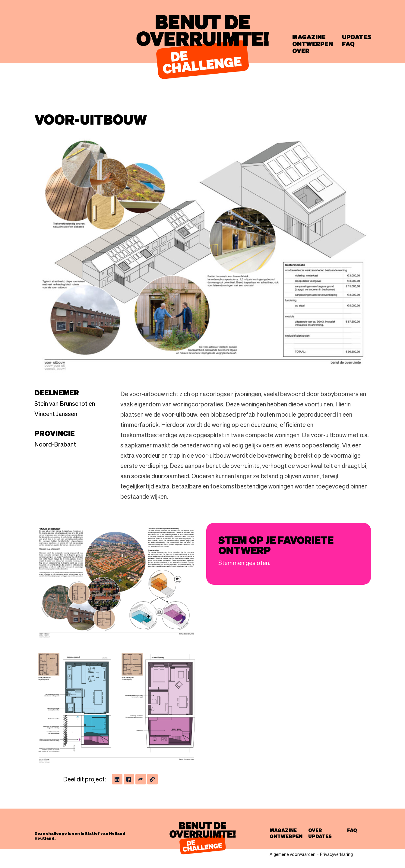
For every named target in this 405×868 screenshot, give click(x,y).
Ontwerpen (313, 44)
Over (301, 51)
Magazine (309, 37)
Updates (357, 37)
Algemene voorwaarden (293, 854)
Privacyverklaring (336, 854)
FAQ (348, 44)
